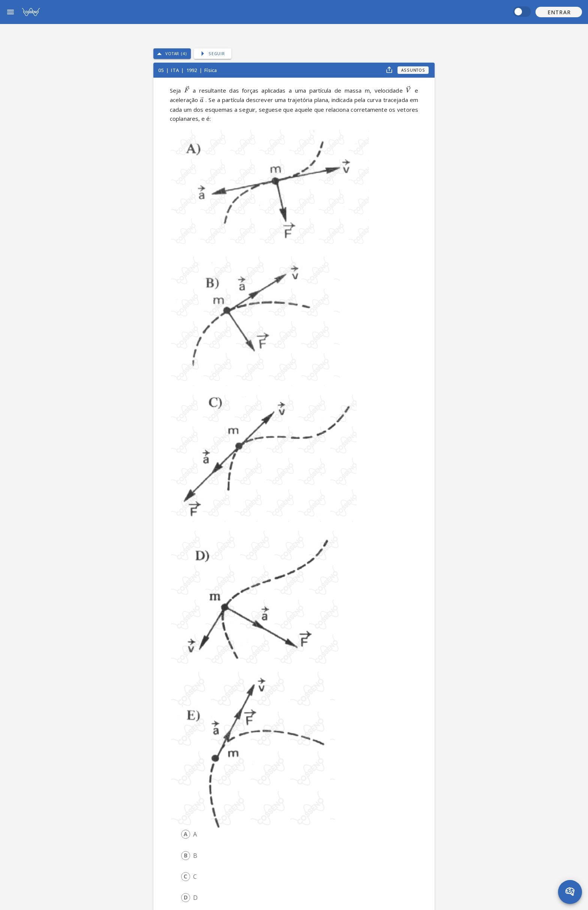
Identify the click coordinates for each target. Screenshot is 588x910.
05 (161, 70)
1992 (192, 70)
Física (211, 70)
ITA (175, 70)
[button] (559, 12)
